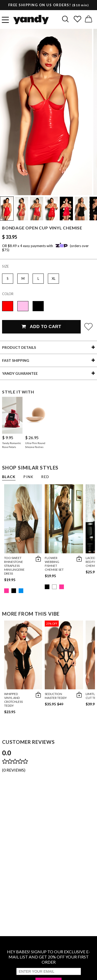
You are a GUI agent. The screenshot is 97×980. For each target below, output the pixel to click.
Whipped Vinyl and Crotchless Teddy (13, 700)
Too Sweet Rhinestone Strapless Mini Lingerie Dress (14, 566)
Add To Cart (41, 327)
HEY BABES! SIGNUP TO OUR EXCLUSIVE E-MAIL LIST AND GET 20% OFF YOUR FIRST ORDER (48, 957)
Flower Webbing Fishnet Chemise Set (54, 564)
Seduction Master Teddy (56, 696)
